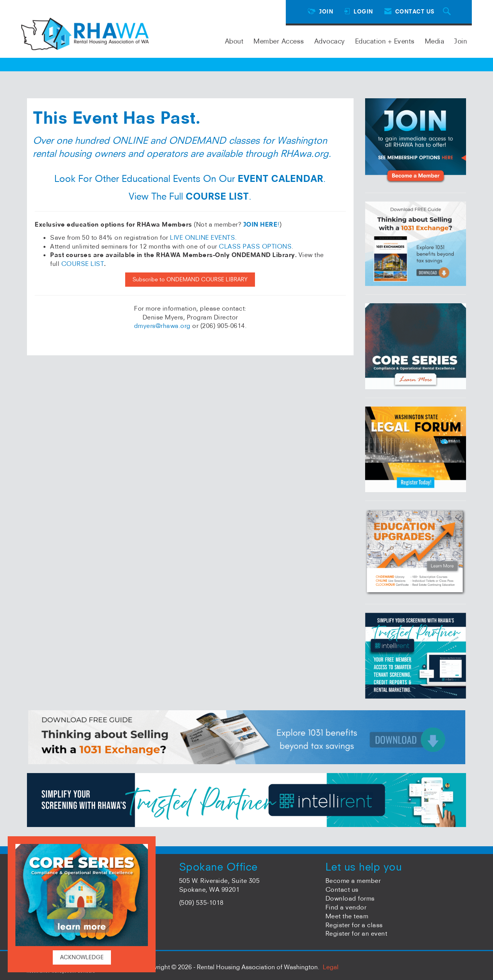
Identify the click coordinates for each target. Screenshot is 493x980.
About (234, 41)
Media (435, 41)
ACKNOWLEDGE (82, 957)
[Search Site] (448, 12)
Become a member (353, 881)
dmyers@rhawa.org (162, 326)
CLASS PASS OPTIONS (255, 246)
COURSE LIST (83, 264)
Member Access (279, 41)
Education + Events (385, 41)
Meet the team (347, 916)
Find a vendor (346, 907)
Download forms (350, 898)
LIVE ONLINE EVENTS (202, 237)
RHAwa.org (304, 153)
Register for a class (354, 925)
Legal (331, 967)
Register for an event (356, 933)
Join (460, 41)
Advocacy (330, 41)
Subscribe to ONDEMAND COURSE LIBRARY (190, 279)
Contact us (342, 889)
